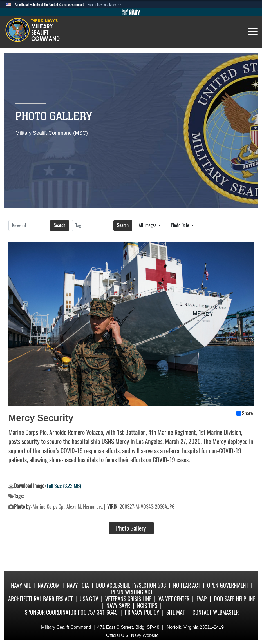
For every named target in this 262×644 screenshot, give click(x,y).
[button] (105, 5)
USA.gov (89, 599)
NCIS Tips (147, 606)
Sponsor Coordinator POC (56, 612)
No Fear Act (187, 585)
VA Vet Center (174, 599)
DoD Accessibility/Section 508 (131, 585)
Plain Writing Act (132, 592)
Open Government (228, 585)
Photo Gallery (131, 528)
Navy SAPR (118, 606)
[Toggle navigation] (253, 32)
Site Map (176, 612)
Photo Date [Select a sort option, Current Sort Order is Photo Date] (181, 225)
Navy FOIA (78, 585)
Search (60, 225)
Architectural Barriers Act (40, 599)
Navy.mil (21, 585)
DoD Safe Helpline (235, 599)
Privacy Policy (142, 612)
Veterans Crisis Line (128, 599)
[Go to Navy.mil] (131, 12)
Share (245, 413)
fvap (202, 599)
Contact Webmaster (216, 612)
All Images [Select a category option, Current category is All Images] (148, 225)
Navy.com (49, 585)
